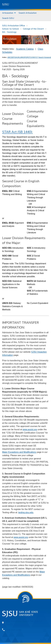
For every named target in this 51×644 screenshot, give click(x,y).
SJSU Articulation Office (14, 26)
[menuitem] (8, 13)
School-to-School (11, 29)
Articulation (8, 13)
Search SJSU (8, 18)
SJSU (6, 4)
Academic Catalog (25, 49)
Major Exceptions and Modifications (19, 452)
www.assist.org (30, 429)
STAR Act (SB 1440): (17, 132)
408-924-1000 (14, 630)
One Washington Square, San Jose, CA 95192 (24, 623)
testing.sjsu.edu (26, 512)
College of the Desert (33, 29)
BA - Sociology (9, 32)
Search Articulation (28, 13)
